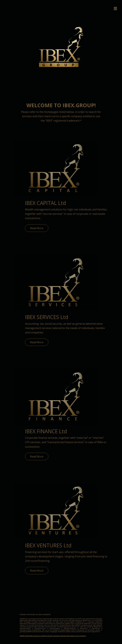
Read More (40, 228)
